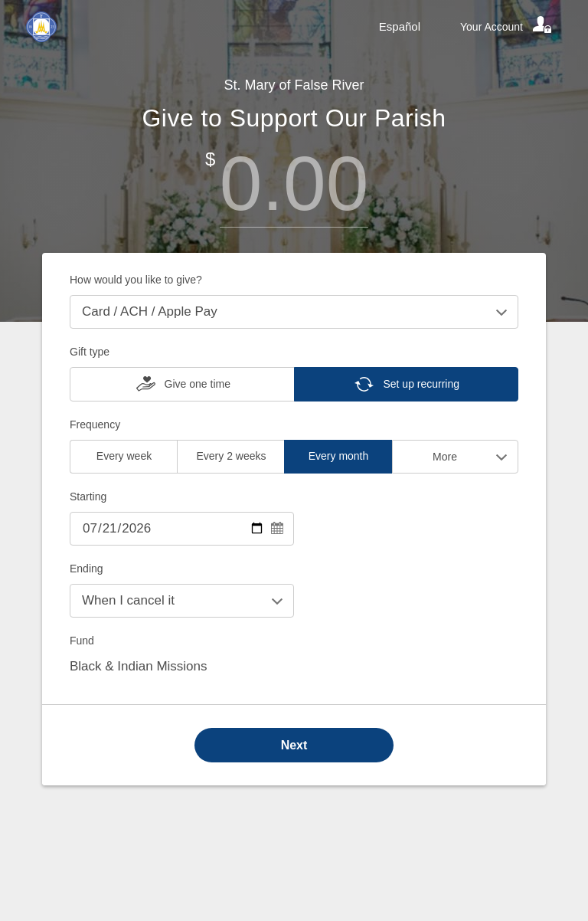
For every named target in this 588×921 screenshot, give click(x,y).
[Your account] (507, 27)
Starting (88, 497)
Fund (82, 641)
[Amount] (294, 184)
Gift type (90, 352)
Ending (87, 569)
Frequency (95, 424)
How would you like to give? (136, 280)
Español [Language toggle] (400, 26)
